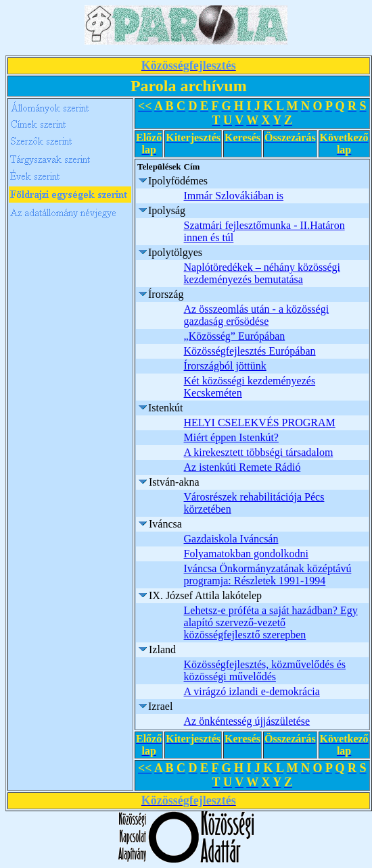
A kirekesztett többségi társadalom (259, 452)
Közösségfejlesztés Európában (250, 351)
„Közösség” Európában (235, 336)
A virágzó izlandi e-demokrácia (252, 691)
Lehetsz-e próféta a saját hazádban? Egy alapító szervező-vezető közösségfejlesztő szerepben (271, 622)
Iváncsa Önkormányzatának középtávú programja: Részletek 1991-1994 (268, 575)
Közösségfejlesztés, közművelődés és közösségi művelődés (265, 670)
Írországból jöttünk (225, 366)
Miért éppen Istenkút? (231, 437)
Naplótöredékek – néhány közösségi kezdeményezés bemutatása (262, 273)
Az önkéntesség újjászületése (247, 721)
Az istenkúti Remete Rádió (242, 467)
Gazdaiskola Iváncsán (231, 539)
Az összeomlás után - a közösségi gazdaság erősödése (257, 315)
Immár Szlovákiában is (234, 196)
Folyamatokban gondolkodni (246, 554)
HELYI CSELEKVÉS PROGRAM (260, 423)
